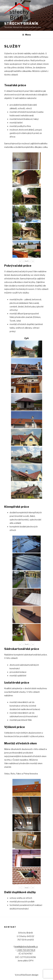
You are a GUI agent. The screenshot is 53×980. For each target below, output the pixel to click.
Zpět (27, 338)
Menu (26, 35)
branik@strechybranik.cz (26, 947)
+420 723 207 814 (26, 950)
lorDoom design (31, 975)
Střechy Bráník (21, 24)
